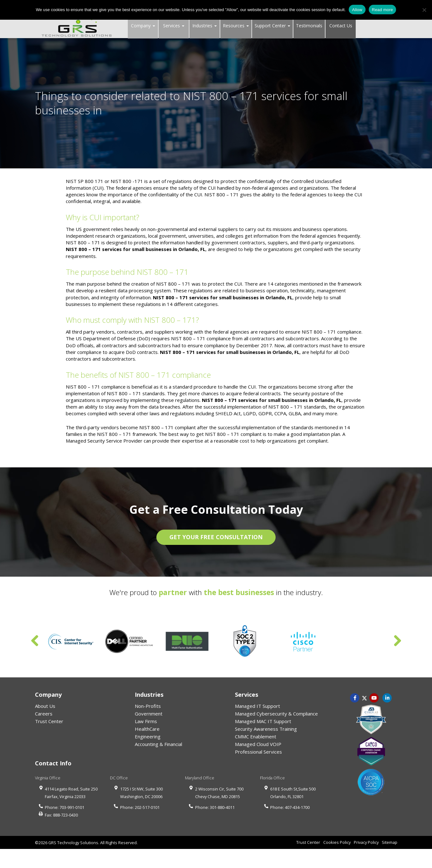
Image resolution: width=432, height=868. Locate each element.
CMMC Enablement (256, 736)
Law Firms (146, 721)
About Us (45, 706)
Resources (236, 26)
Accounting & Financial (158, 744)
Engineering (148, 736)
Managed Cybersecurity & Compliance (276, 714)
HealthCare (147, 729)
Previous (35, 641)
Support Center (272, 26)
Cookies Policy (337, 842)
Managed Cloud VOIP (258, 744)
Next (397, 641)
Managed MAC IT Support (263, 721)
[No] (424, 10)
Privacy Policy (366, 842)
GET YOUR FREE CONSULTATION (216, 537)
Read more (383, 10)
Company (143, 26)
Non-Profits (148, 706)
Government (149, 714)
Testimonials (309, 26)
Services (174, 26)
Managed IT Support (257, 706)
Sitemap (390, 842)
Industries (205, 26)
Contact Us (341, 26)
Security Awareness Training (266, 729)
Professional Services (258, 752)
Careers (44, 714)
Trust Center (49, 721)
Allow (357, 10)
